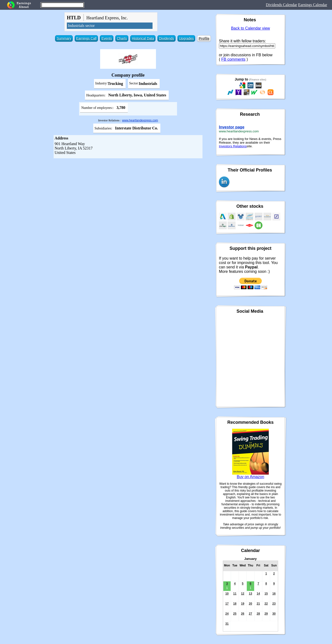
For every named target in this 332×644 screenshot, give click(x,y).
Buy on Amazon (250, 477)
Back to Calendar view (250, 28)
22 (266, 604)
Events (107, 38)
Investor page (232, 127)
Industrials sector (81, 26)
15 (266, 594)
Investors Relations (233, 146)
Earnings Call (86, 38)
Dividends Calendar (282, 5)
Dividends (166, 38)
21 (258, 604)
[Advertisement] (128, 195)
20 (250, 604)
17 (227, 604)
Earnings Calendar (313, 5)
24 (227, 614)
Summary (64, 38)
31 (227, 624)
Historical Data (143, 38)
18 (235, 604)
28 (258, 614)
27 (250, 614)
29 (266, 614)
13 (250, 594)
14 (258, 594)
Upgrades (186, 38)
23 (274, 604)
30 (274, 614)
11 (235, 594)
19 (243, 604)
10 (227, 594)
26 (243, 614)
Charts (122, 38)
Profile (204, 38)
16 (274, 594)
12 (243, 594)
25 (235, 614)
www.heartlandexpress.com (140, 120)
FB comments (233, 59)
